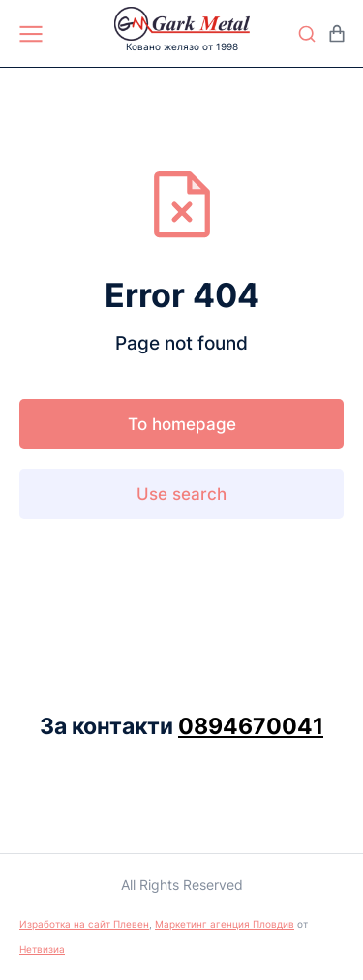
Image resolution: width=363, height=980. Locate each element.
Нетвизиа (42, 949)
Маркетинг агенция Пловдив (225, 924)
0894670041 (251, 726)
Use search (181, 494)
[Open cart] (337, 34)
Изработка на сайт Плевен (84, 924)
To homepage (182, 424)
